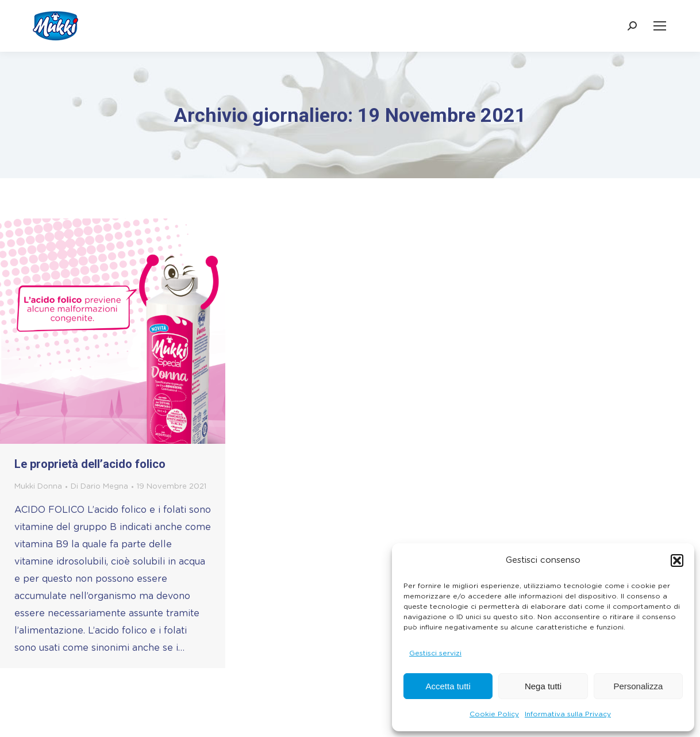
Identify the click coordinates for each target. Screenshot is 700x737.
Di (99, 487)
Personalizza (638, 686)
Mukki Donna (38, 487)
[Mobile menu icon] (660, 26)
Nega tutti (543, 686)
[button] (677, 561)
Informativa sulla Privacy (568, 714)
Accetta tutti (448, 686)
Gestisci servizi (435, 653)
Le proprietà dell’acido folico (90, 464)
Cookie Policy (494, 714)
